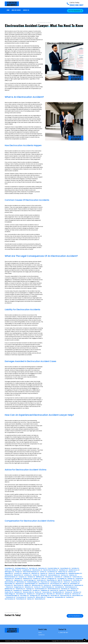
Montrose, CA (68, 596)
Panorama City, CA (68, 597)
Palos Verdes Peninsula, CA (33, 572)
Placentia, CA (69, 577)
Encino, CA (20, 594)
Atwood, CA (60, 575)
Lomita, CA (46, 572)
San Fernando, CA (19, 601)
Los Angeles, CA (9, 580)
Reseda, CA (59, 596)
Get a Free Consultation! (75, 11)
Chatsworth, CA (21, 599)
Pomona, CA (21, 587)
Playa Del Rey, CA (10, 582)
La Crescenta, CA (33, 599)
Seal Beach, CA (66, 570)
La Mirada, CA (10, 579)
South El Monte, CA (31, 587)
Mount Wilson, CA (10, 599)
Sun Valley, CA (25, 597)
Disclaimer (8, 643)
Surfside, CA (78, 568)
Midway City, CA (17, 570)
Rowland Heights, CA (72, 582)
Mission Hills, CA (53, 599)
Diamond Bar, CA (52, 584)
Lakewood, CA (24, 575)
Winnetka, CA (51, 596)
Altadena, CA (20, 596)
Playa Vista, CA (9, 584)
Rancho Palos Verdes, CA (53, 570)
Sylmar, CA (40, 601)
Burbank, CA (77, 592)
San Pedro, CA (34, 568)
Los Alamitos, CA (55, 572)
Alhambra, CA (9, 589)
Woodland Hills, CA (41, 594)
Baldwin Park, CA (65, 589)
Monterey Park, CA (10, 587)
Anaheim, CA (27, 573)
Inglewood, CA (46, 580)
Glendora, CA (55, 590)
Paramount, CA (31, 579)
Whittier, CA (36, 580)
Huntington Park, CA (21, 584)
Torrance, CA (18, 573)
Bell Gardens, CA (60, 582)
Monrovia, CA (38, 592)
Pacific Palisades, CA (29, 589)
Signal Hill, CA (9, 573)
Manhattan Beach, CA (29, 577)
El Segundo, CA (76, 579)
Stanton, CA (76, 572)
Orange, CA (20, 572)
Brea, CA (67, 579)
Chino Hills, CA (37, 582)
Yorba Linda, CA (20, 579)
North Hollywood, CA (34, 590)
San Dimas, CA (46, 590)
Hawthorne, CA (50, 579)
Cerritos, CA (8, 577)
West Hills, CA (41, 596)
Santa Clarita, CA (50, 601)
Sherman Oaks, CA (10, 594)
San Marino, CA (9, 592)
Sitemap (21, 643)
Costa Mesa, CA (10, 568)
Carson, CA (54, 573)
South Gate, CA (70, 580)
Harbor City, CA (66, 572)
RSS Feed (27, 643)
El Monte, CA (63, 587)
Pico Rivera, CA (27, 582)
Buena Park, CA (34, 575)
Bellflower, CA (59, 577)
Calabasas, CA (28, 592)
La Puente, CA (52, 585)
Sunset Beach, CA (68, 568)
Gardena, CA (50, 577)
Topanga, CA (9, 590)
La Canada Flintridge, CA (12, 597)
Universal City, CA (56, 592)
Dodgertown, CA (73, 587)
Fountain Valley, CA (56, 568)
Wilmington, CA (11, 572)
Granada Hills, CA (73, 599)
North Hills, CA (57, 597)
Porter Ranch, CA (30, 601)
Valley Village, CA (72, 594)
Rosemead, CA (53, 587)
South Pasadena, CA (20, 590)
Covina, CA (18, 589)
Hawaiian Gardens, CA (12, 575)
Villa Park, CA (37, 573)
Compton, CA (41, 577)
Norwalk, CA (41, 579)
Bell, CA (19, 582)
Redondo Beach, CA (64, 573)
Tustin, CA (8, 570)
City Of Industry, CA (23, 585)
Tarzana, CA (52, 594)
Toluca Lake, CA (30, 594)
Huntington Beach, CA (22, 568)
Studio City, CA (68, 592)
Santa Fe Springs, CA (57, 580)
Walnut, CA (33, 585)
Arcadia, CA (19, 592)
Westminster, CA (39, 570)
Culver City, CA (41, 584)
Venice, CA (32, 584)
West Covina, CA (63, 585)
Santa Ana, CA (44, 568)
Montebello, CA (43, 585)
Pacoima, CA (43, 599)
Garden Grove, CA (77, 570)
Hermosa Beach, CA (71, 575)
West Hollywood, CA (53, 589)
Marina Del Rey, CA (48, 582)
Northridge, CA (47, 597)
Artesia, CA (52, 575)
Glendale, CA (64, 590)
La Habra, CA (60, 579)
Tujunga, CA (63, 599)
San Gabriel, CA (41, 589)
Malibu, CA (72, 585)
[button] (84, 640)
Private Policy (15, 643)
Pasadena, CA (74, 590)
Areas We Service (16, 10)
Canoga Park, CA (31, 596)
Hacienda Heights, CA (74, 584)
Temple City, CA (76, 589)
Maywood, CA (62, 584)
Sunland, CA (8, 601)
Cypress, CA (45, 573)
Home (8, 10)
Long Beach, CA (28, 570)
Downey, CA (19, 580)
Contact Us (26, 10)
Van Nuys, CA (61, 594)
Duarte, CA (47, 592)
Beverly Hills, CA (43, 587)
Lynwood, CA (28, 580)
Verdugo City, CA (36, 597)
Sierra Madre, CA (10, 596)
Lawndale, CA (78, 577)
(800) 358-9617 (76, 4)
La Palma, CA (44, 575)
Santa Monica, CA (10, 585)
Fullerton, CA (17, 577)
